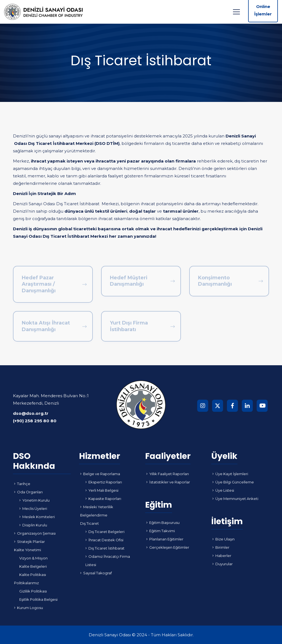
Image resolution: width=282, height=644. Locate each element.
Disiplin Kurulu (33, 525)
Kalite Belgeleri (33, 566)
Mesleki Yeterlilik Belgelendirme (97, 511)
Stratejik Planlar (29, 542)
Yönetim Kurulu (34, 500)
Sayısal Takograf (96, 573)
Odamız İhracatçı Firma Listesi (108, 561)
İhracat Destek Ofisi (104, 540)
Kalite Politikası (33, 575)
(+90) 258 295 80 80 (35, 421)
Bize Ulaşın (223, 539)
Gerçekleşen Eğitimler (168, 547)
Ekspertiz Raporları (104, 482)
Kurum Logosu (29, 608)
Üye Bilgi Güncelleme (233, 482)
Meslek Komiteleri (37, 517)
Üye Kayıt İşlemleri (230, 474)
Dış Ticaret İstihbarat (105, 548)
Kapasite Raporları (103, 499)
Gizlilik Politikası (33, 591)
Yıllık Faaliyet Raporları (168, 474)
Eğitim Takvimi (161, 531)
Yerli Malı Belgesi (102, 490)
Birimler (221, 547)
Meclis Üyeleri (33, 508)
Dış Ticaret (90, 523)
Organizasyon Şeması (35, 533)
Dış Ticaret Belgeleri (105, 532)
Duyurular (223, 564)
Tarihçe (22, 484)
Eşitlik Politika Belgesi (38, 599)
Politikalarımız (26, 583)
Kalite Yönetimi (28, 550)
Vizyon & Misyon (33, 558)
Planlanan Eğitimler (165, 539)
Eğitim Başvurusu (163, 523)
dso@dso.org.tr (31, 413)
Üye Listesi (223, 490)
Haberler (222, 556)
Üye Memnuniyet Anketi (235, 499)
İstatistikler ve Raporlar (168, 482)
